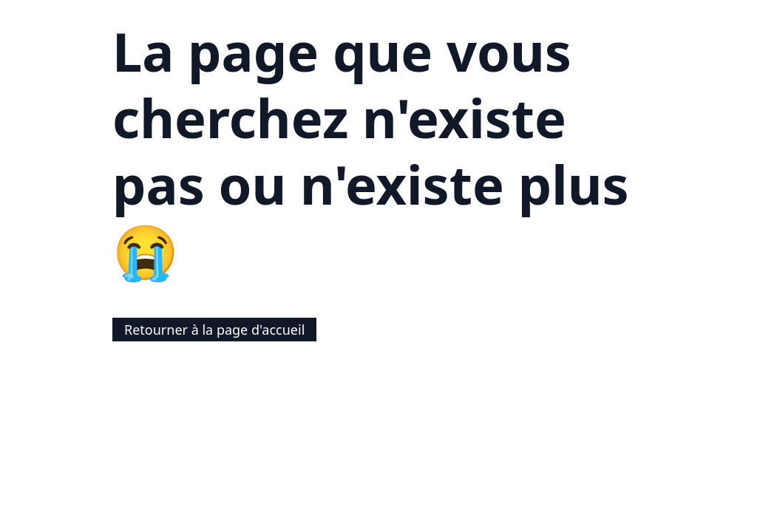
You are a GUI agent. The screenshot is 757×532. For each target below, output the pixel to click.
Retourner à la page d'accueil (214, 330)
